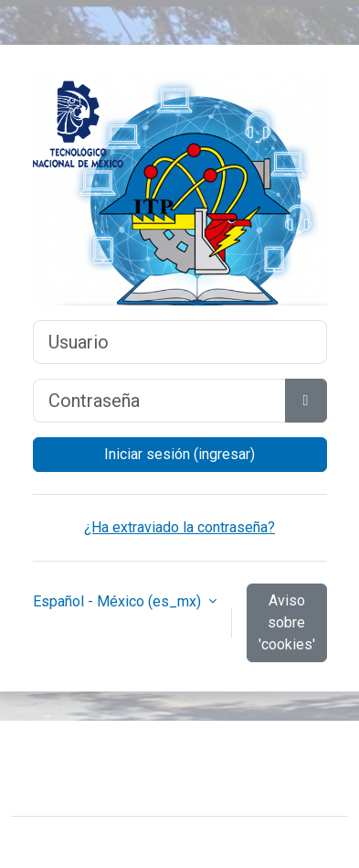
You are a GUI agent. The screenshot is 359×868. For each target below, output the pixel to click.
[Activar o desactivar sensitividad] (306, 401)
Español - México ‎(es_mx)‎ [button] (119, 601)
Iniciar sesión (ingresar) (179, 454)
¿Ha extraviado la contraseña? (179, 527)
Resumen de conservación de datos (140, 782)
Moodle (146, 842)
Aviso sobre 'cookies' (287, 622)
